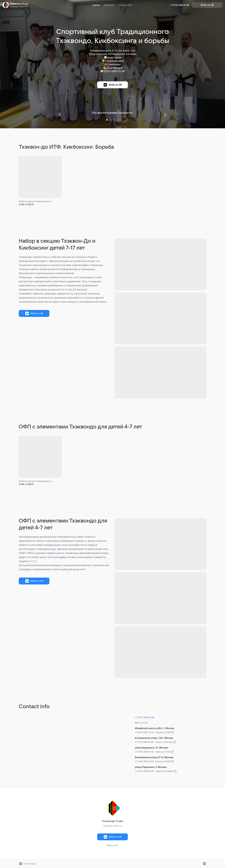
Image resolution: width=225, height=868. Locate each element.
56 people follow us (19, 6)
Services (109, 5)
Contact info (125, 5)
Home (96, 5)
